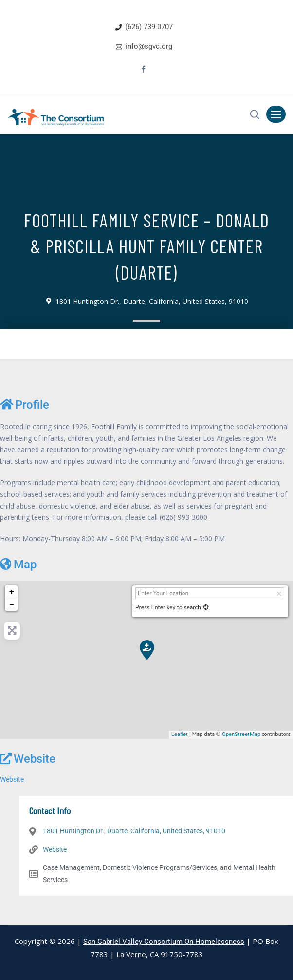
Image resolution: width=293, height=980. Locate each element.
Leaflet (180, 734)
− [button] (12, 604)
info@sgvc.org (149, 46)
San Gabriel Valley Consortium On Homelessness (164, 942)
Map (18, 564)
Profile (25, 405)
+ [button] (12, 592)
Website (28, 759)
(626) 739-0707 (149, 27)
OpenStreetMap (241, 734)
